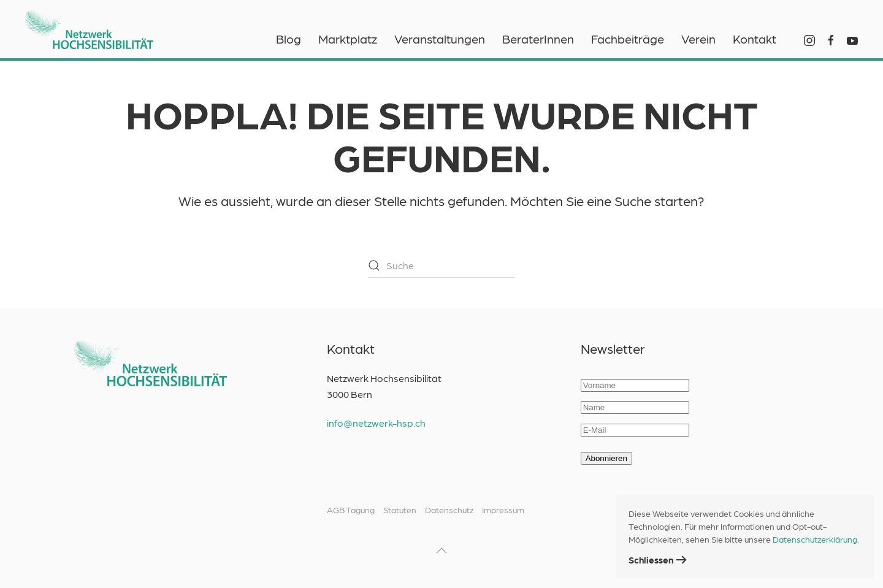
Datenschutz (449, 510)
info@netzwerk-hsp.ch (376, 423)
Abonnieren (606, 458)
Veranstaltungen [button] (440, 39)
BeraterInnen (538, 39)
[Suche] (442, 265)
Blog (289, 39)
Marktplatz (348, 39)
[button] (442, 551)
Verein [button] (698, 39)
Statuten (400, 510)
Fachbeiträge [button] (628, 39)
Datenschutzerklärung (815, 539)
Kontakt (755, 39)
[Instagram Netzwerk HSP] (809, 39)
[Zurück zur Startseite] (89, 25)
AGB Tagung (351, 510)
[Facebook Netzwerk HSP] (831, 39)
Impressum (503, 510)
